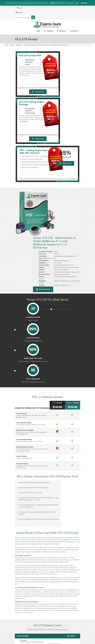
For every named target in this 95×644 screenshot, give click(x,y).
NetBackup (19, 46)
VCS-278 (7, 522)
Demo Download (56, 224)
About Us (13, 639)
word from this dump (59, 255)
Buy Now (84, 510)
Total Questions (81, 254)
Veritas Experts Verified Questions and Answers (25, 149)
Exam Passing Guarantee (12, 321)
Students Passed (14, 254)
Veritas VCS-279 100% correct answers (18, 374)
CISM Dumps (11, 629)
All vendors (61, 31)
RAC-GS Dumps (40, 629)
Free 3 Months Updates (11, 304)
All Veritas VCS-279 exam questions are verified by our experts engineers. (71, 383)
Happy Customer (50, 619)
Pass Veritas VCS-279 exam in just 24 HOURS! (24, 143)
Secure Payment (9, 337)
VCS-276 (7, 509)
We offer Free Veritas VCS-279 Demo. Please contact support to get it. (25, 391)
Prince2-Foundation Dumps (84, 630)
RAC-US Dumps (70, 629)
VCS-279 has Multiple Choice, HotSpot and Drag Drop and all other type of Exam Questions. (24, 383)
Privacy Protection (10, 345)
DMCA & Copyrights (57, 639)
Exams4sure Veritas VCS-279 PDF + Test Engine (67, 366)
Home (51, 31)
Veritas (12, 46)
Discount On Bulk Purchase (12, 328)
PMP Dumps (25, 629)
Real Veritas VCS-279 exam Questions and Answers (22, 366)
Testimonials (75, 31)
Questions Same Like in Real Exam (21, 146)
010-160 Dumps (11, 633)
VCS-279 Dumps (9, 297)
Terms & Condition (33, 639)
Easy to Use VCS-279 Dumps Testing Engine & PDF (26, 152)
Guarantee (87, 31)
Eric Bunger (49, 615)
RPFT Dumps (55, 629)
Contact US (45, 639)
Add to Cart (26, 111)
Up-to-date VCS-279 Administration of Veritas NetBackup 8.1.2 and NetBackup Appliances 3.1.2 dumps (71, 375)
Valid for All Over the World (19, 155)
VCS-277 (7, 516)
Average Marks (36, 254)
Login (7, 8)
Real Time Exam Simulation (12, 312)
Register (6, 13)
